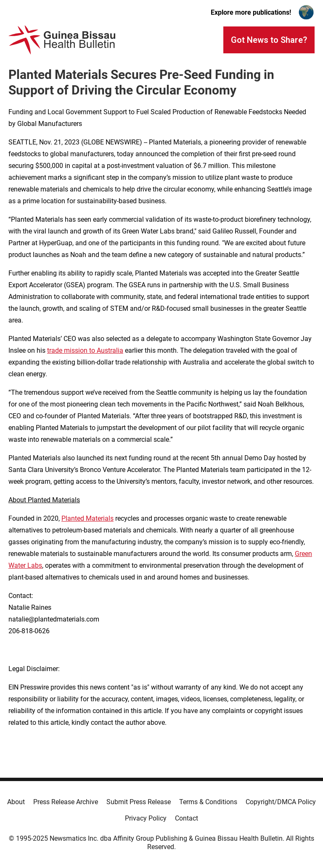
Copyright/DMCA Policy (281, 802)
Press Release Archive (66, 802)
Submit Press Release (139, 802)
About (16, 802)
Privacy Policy (146, 818)
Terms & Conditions (208, 802)
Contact (187, 818)
